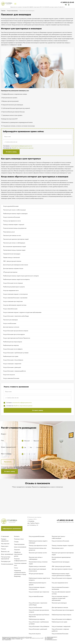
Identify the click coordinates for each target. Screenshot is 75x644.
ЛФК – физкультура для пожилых (13, 264)
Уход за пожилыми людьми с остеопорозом (16, 298)
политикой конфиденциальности (21, 146)
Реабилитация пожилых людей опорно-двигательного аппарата (21, 279)
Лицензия (17, 550)
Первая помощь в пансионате (12, 260)
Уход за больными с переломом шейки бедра (16, 321)
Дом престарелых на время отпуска (14, 271)
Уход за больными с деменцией (12, 375)
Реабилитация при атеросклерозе (13, 348)
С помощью (39, 455)
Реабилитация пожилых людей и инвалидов (16, 214)
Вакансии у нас (5, 552)
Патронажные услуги (9, 233)
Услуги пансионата (12, 11)
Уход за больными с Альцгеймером (14, 367)
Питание (3, 549)
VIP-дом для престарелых (11, 275)
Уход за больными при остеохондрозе (14, 340)
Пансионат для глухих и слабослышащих (15, 210)
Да (25, 455)
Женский (27, 449)
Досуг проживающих (7, 554)
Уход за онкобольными (10, 329)
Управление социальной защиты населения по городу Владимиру (20, 573)
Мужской (36, 449)
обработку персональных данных (23, 148)
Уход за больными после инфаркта (13, 356)
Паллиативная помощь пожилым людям (15, 252)
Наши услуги (5, 546)
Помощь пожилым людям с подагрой (14, 225)
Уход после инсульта (9, 382)
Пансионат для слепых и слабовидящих (15, 245)
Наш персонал (5, 544)
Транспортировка (19, 544)
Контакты (17, 536)
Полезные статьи (19, 539)
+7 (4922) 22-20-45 (67, 2)
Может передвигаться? (9, 455)
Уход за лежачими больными (12, 386)
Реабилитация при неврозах (11, 352)
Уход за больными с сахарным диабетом (15, 379)
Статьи (16, 568)
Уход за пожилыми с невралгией (13, 371)
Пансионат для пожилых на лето (12, 237)
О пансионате (5, 536)
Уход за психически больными (12, 218)
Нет (31, 455)
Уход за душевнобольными (11, 206)
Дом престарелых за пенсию (11, 333)
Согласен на (18, 148)
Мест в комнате (6, 462)
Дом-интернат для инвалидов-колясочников (16, 268)
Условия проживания (7, 564)
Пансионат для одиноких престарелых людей (16, 241)
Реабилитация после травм (11, 363)
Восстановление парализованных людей (15, 248)
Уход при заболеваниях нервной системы (15, 310)
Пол (2, 448)
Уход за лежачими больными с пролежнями (16, 302)
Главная (3, 11)
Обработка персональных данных (18, 554)
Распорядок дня (6, 561)
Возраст (4, 442)
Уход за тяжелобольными (11, 313)
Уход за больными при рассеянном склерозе (16, 336)
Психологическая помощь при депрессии (15, 229)
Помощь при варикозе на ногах (12, 222)
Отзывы (16, 542)
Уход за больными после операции (13, 287)
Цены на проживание (20, 547)
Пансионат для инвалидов (11, 325)
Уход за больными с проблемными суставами (16, 359)
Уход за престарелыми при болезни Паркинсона (17, 344)
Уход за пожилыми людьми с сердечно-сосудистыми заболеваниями (23, 317)
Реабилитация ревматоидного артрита (14, 291)
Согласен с (18, 146)
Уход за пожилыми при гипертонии (13, 306)
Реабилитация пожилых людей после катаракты (17, 283)
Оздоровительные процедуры (12, 256)
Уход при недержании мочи (11, 294)
